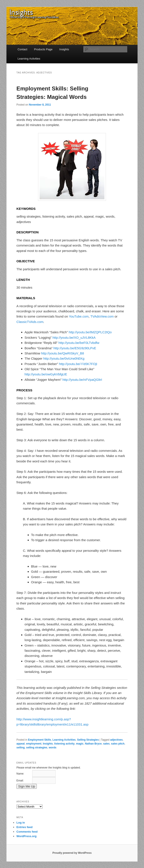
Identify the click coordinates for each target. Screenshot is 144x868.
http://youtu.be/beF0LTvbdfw (79, 343)
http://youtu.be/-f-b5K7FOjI (78, 364)
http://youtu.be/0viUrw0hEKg (64, 358)
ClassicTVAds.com (30, 322)
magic (80, 744)
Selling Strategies (88, 740)
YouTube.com (79, 316)
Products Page (43, 49)
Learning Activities (29, 59)
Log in (21, 823)
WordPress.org (26, 836)
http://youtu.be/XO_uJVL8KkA (74, 338)
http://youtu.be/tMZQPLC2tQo (90, 332)
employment (34, 744)
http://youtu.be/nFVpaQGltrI (82, 380)
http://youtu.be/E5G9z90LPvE (75, 348)
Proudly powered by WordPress (72, 853)
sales (106, 744)
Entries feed (24, 827)
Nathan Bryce (93, 744)
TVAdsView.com (102, 316)
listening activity (64, 744)
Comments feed (27, 832)
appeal (21, 744)
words (52, 748)
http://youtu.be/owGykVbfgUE (46, 374)
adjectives (116, 740)
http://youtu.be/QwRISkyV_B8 (62, 353)
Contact (22, 49)
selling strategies (37, 748)
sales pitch (118, 744)
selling (21, 748)
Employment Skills (39, 740)
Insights (64, 49)
